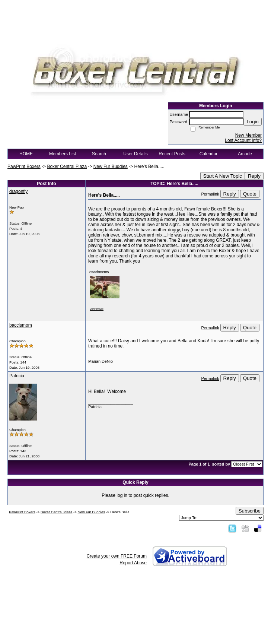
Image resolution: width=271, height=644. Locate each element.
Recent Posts (172, 154)
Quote (250, 194)
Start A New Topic (223, 176)
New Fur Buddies (111, 166)
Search (99, 154)
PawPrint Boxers (24, 166)
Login (253, 122)
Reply (254, 176)
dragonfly (18, 191)
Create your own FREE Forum (117, 556)
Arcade (245, 154)
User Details (135, 154)
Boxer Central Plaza (67, 166)
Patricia (17, 376)
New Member (248, 135)
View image (97, 309)
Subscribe (250, 511)
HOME (26, 154)
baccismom (21, 325)
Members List (63, 154)
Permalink (210, 194)
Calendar (209, 154)
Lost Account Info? (243, 140)
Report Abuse (133, 563)
